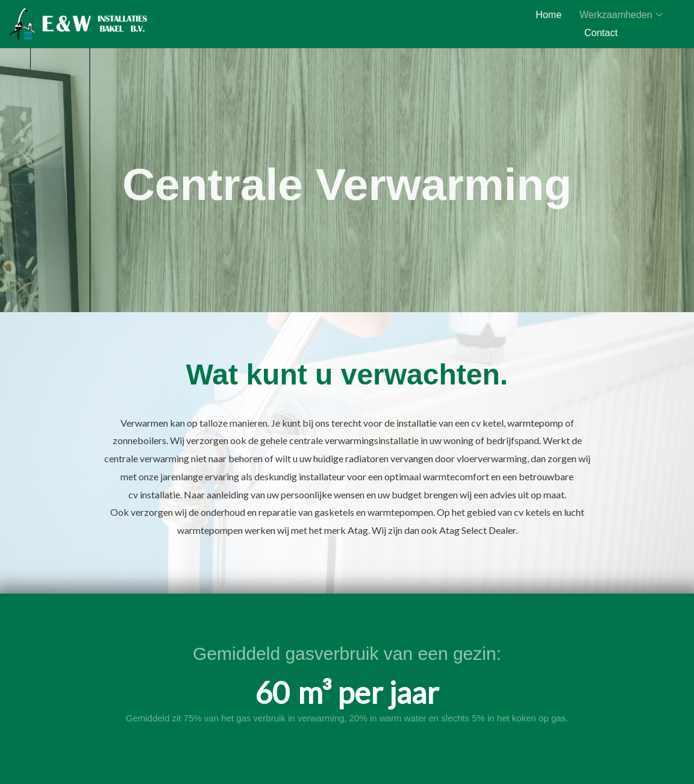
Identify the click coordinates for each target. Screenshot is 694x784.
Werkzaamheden (621, 15)
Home (549, 15)
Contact (601, 33)
